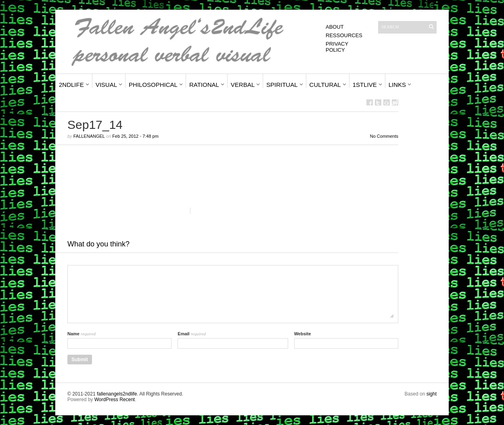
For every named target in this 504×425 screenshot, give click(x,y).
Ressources (344, 35)
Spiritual (282, 85)
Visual (106, 85)
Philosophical (153, 85)
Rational (204, 85)
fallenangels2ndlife (117, 394)
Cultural (325, 85)
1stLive (365, 85)
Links (397, 85)
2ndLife (71, 85)
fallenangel (89, 136)
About (335, 27)
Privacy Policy (337, 47)
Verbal (243, 85)
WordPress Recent (115, 400)
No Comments (384, 136)
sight (432, 394)
